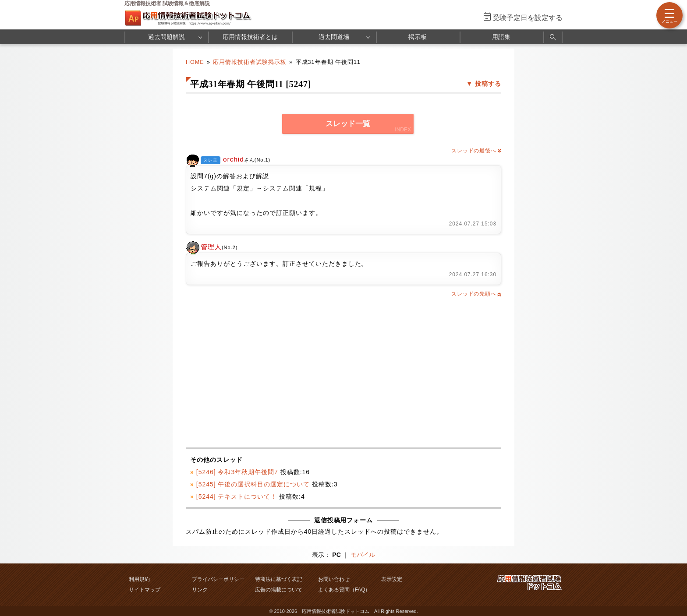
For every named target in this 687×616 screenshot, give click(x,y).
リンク (200, 590)
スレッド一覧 (348, 124)
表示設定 (392, 579)
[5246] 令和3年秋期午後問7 (237, 472)
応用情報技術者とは (250, 37)
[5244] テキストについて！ (237, 496)
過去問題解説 (166, 37)
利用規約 (139, 579)
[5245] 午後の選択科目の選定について (253, 484)
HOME (195, 62)
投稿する (488, 84)
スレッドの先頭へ (476, 294)
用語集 (501, 37)
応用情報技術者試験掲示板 (250, 62)
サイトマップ (145, 590)
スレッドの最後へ (476, 151)
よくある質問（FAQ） (344, 590)
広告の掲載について (279, 590)
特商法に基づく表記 (279, 579)
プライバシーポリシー (218, 579)
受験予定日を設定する (528, 18)
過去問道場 (334, 37)
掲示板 (418, 37)
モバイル (363, 555)
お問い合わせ (334, 579)
